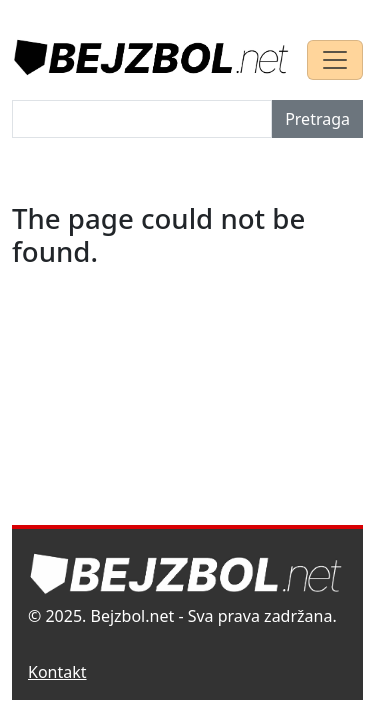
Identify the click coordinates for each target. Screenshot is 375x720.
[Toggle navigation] (335, 60)
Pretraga (317, 119)
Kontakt (57, 672)
